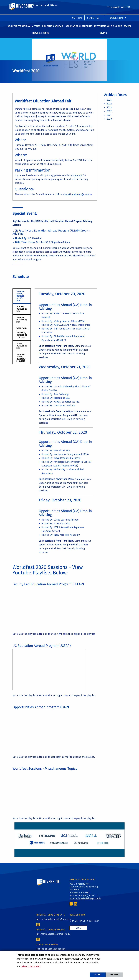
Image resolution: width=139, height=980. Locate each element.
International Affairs (45, 14)
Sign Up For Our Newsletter (84, 924)
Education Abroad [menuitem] (53, 29)
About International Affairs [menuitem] (24, 29)
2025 (109, 103)
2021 (109, 118)
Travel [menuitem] (128, 29)
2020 (109, 122)
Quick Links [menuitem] (117, 3)
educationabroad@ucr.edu (77, 197)
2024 (109, 106)
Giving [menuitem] (103, 36)
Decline (114, 975)
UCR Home (77, 3)
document (77, 178)
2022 (109, 114)
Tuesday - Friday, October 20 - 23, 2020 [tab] (21, 299)
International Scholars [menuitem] (108, 29)
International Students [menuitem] (79, 29)
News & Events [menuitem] (41, 36)
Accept (98, 975)
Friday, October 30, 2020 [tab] (22, 349)
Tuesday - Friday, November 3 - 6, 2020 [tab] (21, 361)
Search (91, 3)
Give (78, 931)
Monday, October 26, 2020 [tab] (22, 312)
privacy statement (31, 966)
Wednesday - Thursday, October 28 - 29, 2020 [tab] (22, 336)
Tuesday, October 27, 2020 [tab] (22, 323)
